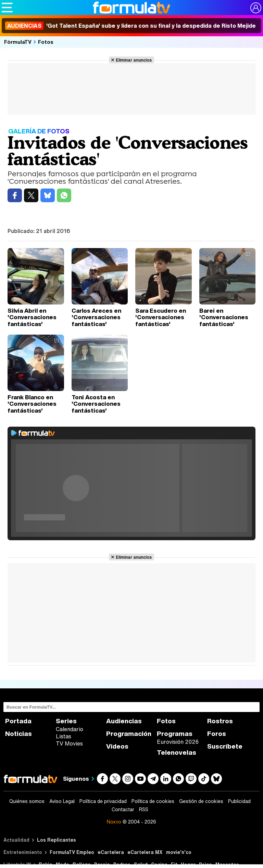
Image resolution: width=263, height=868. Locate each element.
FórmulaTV (18, 42)
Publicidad (239, 801)
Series (66, 721)
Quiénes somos (27, 801)
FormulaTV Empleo (72, 852)
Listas (64, 736)
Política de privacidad (103, 801)
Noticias (18, 734)
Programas (175, 734)
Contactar (123, 809)
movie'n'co (179, 852)
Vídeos (117, 746)
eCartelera (111, 852)
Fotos (46, 42)
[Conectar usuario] (256, 8)
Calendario (70, 729)
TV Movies (69, 743)
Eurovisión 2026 (178, 742)
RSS (144, 809)
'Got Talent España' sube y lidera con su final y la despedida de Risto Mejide (130, 26)
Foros (217, 734)
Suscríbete (225, 746)
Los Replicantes (57, 840)
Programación (129, 734)
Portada (18, 721)
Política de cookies (153, 801)
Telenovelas (177, 753)
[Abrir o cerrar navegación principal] (7, 8)
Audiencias (124, 721)
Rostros (220, 721)
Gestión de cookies (201, 801)
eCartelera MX (145, 852)
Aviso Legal (62, 801)
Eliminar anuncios (134, 60)
